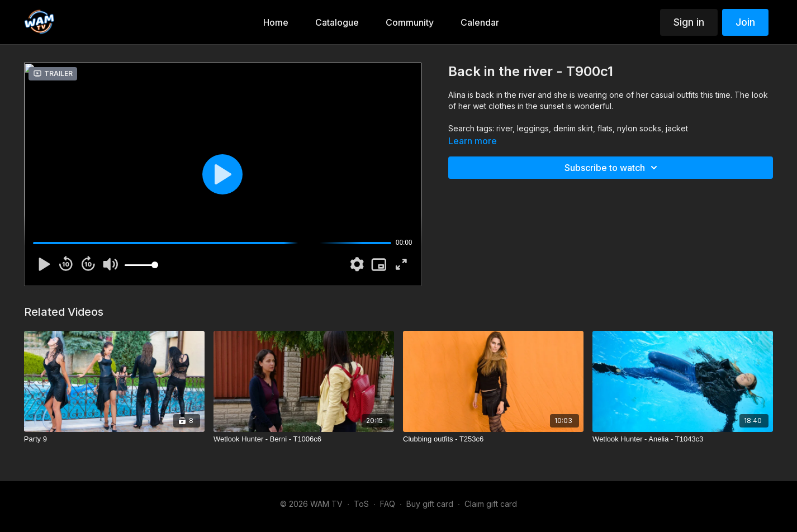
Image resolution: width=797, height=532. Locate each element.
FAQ (388, 504)
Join (745, 22)
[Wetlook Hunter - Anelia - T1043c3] (683, 439)
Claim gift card (491, 504)
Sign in (689, 22)
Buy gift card (430, 504)
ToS (361, 504)
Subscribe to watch (613, 168)
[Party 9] (114, 439)
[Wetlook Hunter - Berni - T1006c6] (304, 439)
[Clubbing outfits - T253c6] (493, 439)
